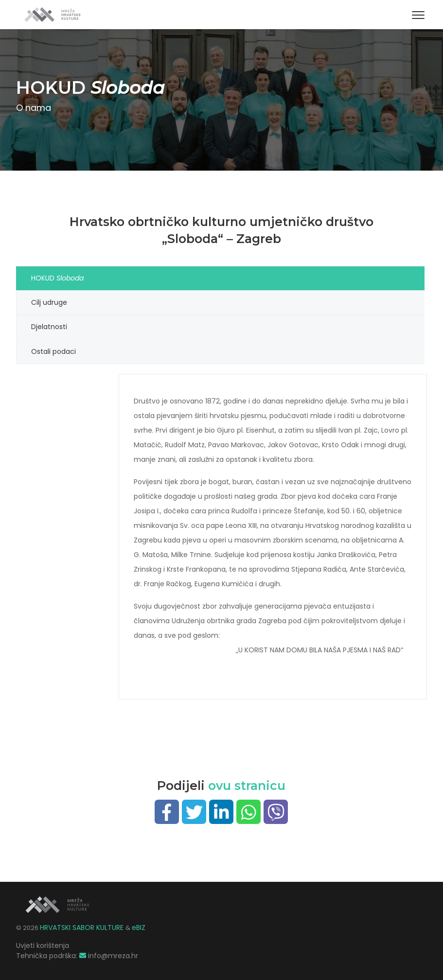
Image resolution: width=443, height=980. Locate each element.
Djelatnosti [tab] (49, 327)
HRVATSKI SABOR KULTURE (83, 927)
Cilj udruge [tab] (49, 302)
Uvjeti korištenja (43, 945)
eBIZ (139, 927)
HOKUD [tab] (59, 278)
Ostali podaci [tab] (53, 351)
